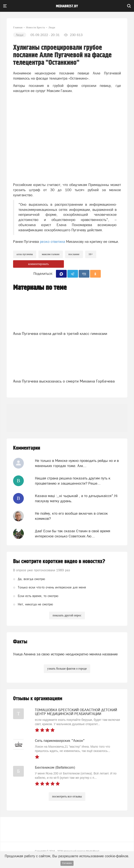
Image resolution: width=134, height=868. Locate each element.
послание (74, 254)
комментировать (38, 264)
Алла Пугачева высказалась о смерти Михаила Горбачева (64, 381)
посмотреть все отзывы (67, 796)
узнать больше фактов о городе (67, 669)
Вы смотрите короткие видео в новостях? (59, 561)
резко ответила (52, 242)
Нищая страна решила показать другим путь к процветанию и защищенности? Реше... (73, 481)
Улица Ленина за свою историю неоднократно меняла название (65, 654)
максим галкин (51, 254)
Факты (20, 642)
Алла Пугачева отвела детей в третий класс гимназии (60, 333)
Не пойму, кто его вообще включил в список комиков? (71, 516)
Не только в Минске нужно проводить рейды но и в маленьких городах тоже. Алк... (77, 463)
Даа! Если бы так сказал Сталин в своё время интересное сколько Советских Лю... (73, 534)
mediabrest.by (67, 6)
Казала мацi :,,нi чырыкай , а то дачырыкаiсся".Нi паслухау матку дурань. (76, 498)
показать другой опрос (67, 615)
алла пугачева (25, 254)
